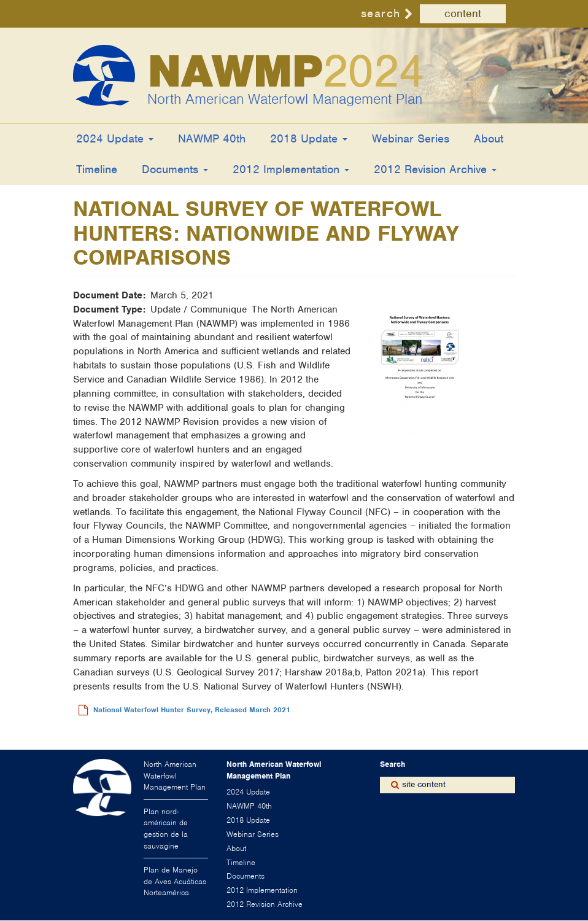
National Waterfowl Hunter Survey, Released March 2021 (192, 710)
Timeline (97, 169)
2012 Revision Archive (435, 169)
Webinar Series (411, 138)
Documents (175, 169)
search (381, 13)
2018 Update (309, 138)
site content (424, 784)
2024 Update (115, 138)
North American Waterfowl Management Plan (285, 99)
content (463, 14)
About (489, 138)
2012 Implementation (291, 169)
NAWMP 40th (212, 138)
